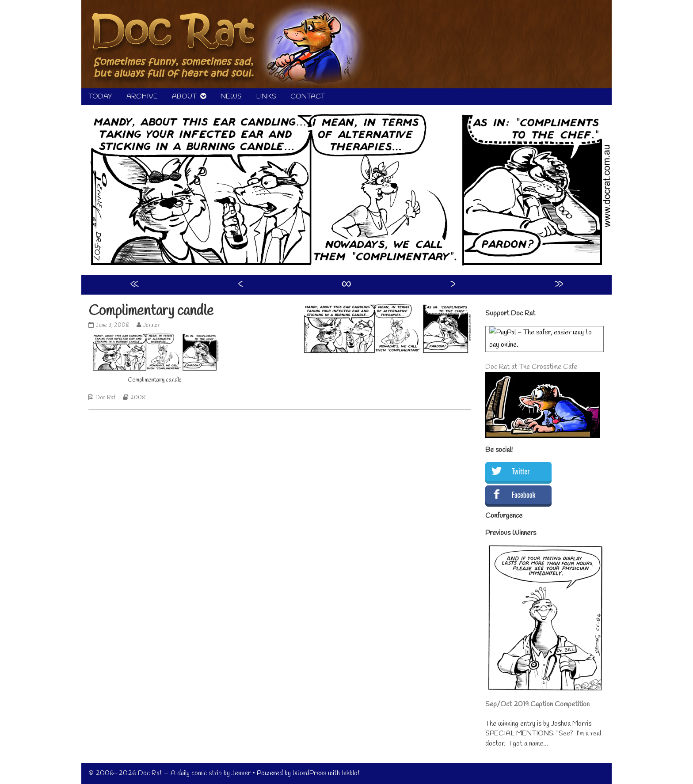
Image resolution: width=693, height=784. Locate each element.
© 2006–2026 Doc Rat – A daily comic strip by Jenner (169, 773)
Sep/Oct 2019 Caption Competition (537, 704)
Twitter (521, 471)
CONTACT (308, 97)
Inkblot (351, 773)
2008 (138, 398)
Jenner (151, 325)
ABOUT (184, 97)
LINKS (266, 97)
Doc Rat (106, 398)
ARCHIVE (142, 97)
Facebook (524, 495)
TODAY (100, 97)
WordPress (309, 773)
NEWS (231, 97)
